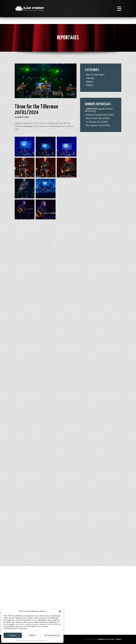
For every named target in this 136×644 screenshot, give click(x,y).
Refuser (32, 635)
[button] (60, 611)
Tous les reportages (95, 75)
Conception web (102, 639)
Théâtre (90, 85)
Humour (90, 82)
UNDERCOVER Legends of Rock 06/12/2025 (99, 110)
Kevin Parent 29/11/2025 (98, 118)
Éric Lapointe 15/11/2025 (98, 125)
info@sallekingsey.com (109, 614)
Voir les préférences (52, 635)
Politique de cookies (23, 640)
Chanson (90, 78)
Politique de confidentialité (38, 640)
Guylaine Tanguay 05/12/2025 (100, 115)
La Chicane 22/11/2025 (97, 122)
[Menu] (119, 12)
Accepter (13, 635)
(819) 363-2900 (105, 608)
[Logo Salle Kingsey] (32, 12)
